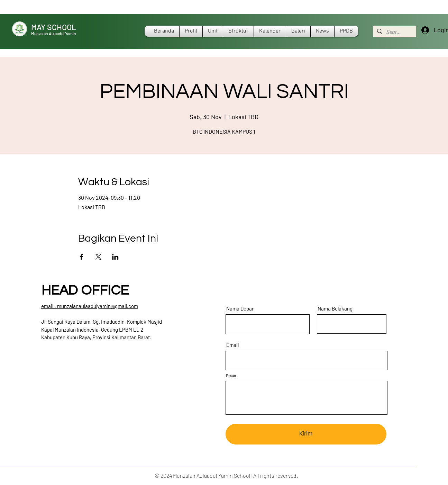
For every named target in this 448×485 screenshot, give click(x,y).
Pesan (231, 376)
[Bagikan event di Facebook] (81, 257)
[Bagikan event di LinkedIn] (115, 257)
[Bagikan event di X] (98, 257)
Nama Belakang (335, 309)
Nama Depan (240, 309)
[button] (270, 31)
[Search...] (394, 32)
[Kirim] (306, 434)
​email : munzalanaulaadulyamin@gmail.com (90, 306)
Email (232, 345)
